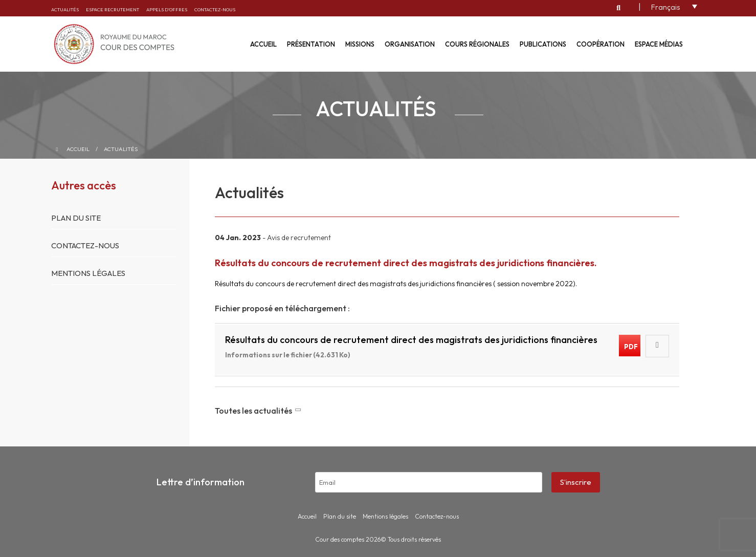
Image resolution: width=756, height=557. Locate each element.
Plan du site (76, 218)
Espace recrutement (113, 9)
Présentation (311, 44)
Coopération (601, 44)
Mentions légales (88, 273)
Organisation (410, 44)
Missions (360, 44)
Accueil (263, 44)
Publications (543, 44)
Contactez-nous (215, 9)
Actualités (65, 9)
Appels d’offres (167, 9)
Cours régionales (477, 44)
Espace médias (659, 44)
